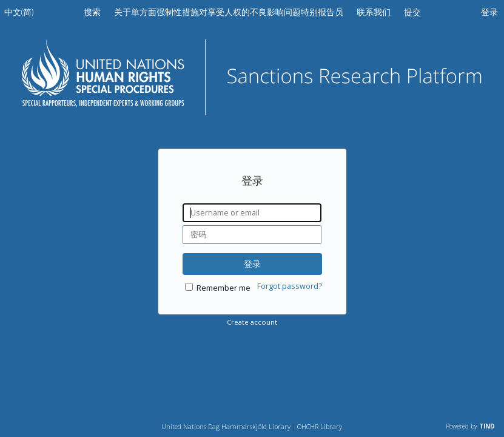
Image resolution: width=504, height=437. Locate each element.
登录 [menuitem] (489, 12)
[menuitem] (19, 14)
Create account (252, 322)
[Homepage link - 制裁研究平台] (252, 111)
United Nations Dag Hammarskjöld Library (226, 426)
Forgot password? (290, 286)
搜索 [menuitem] (92, 12)
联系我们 (375, 12)
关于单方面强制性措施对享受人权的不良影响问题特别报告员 (230, 12)
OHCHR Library (320, 426)
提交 (412, 12)
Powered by (470, 426)
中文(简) (19, 12)
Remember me (223, 288)
